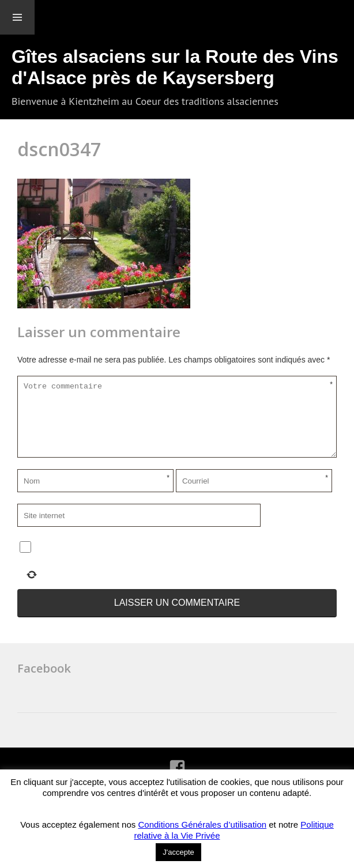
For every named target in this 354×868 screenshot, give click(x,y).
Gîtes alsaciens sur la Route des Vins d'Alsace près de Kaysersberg (175, 67)
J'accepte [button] (178, 852)
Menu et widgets (17, 17)
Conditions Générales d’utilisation (202, 824)
